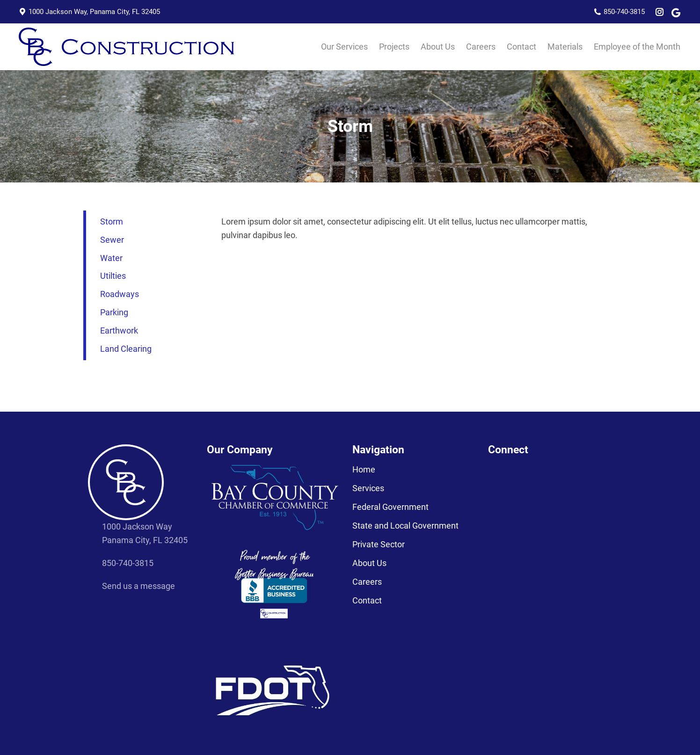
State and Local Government (405, 526)
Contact (367, 601)
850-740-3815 (619, 12)
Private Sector (379, 544)
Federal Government (390, 507)
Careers (367, 582)
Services (368, 488)
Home (364, 470)
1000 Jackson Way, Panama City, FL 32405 (89, 12)
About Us (369, 563)
